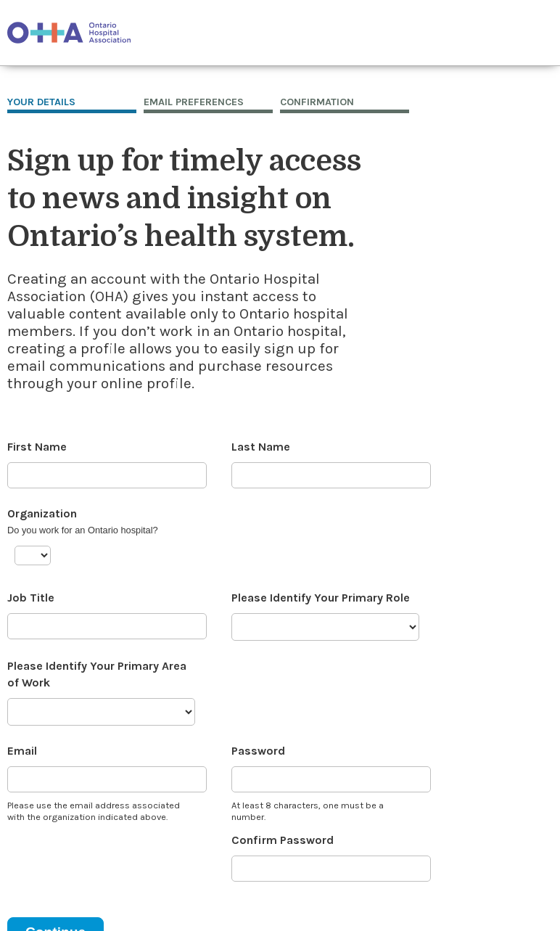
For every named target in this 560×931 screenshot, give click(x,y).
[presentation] (118, 861)
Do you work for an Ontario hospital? (83, 530)
